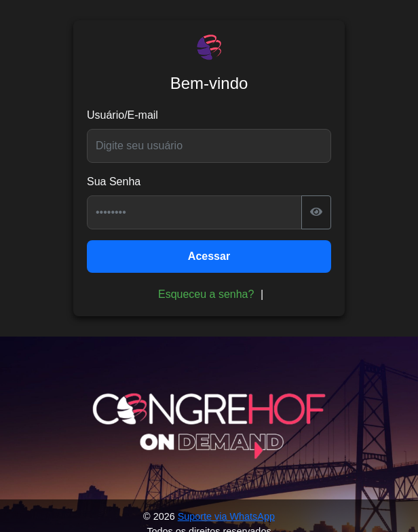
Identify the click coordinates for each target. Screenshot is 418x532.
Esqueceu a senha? (206, 294)
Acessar (209, 256)
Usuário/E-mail (122, 115)
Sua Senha (114, 182)
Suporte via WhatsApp (226, 516)
